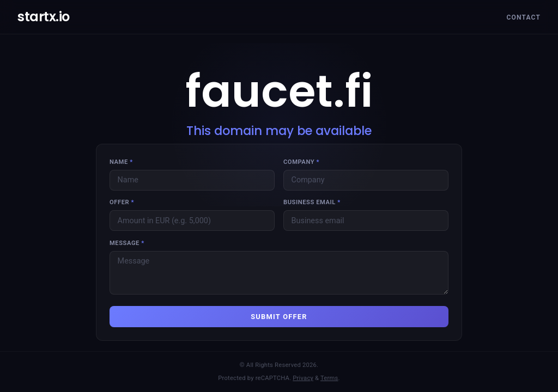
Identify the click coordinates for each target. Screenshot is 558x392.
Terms (329, 378)
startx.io (44, 17)
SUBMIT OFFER (279, 317)
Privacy (303, 378)
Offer (122, 202)
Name (121, 162)
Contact (523, 17)
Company (301, 162)
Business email (312, 202)
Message (127, 243)
